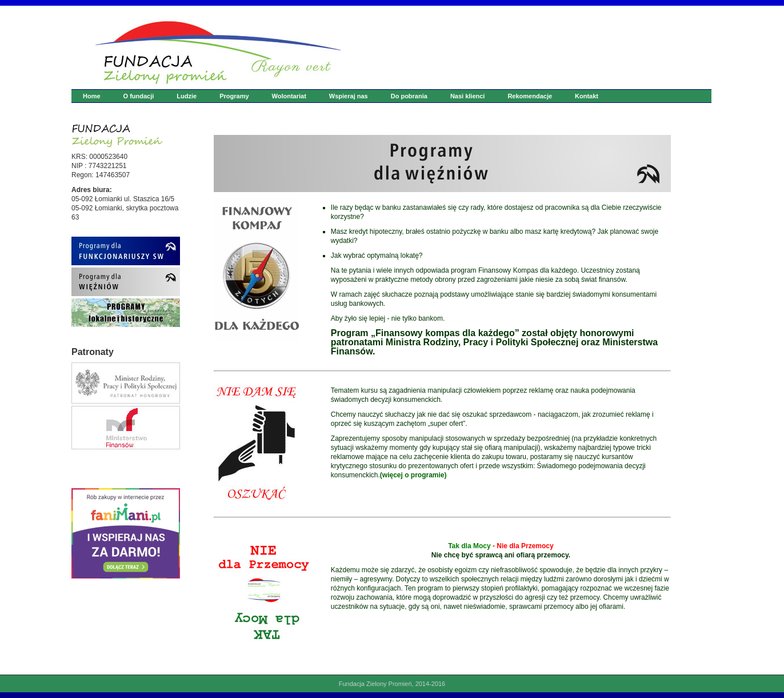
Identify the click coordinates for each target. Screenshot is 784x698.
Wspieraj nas (349, 96)
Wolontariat (289, 96)
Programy (234, 96)
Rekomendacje (530, 96)
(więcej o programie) (413, 475)
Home (92, 96)
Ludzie (187, 96)
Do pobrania (409, 96)
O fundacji (139, 96)
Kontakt (587, 96)
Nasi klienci (468, 96)
